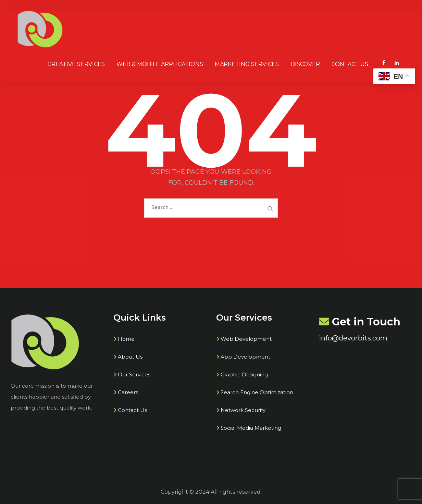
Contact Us (350, 64)
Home (126, 339)
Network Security (243, 410)
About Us (130, 357)
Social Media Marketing (251, 428)
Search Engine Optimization (257, 392)
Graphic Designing (244, 374)
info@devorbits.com (353, 338)
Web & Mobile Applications (160, 64)
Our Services (134, 374)
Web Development (246, 339)
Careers (128, 392)
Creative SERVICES (76, 64)
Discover (305, 64)
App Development (245, 357)
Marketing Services (247, 64)
